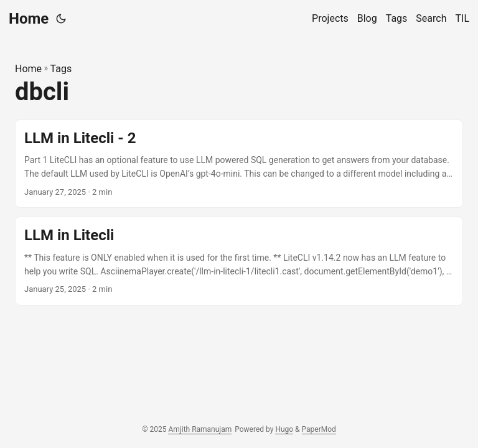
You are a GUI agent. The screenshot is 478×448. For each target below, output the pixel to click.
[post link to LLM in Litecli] (239, 261)
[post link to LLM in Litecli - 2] (239, 164)
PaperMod (319, 429)
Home (29, 19)
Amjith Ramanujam (200, 429)
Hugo (284, 429)
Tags (61, 69)
